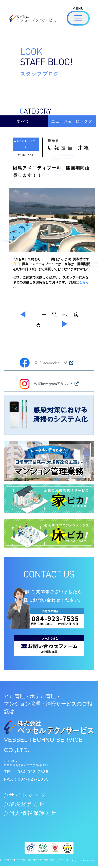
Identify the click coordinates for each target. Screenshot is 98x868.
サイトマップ (28, 795)
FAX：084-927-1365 (26, 779)
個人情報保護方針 (33, 813)
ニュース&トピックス (72, 121)
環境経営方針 (27, 804)
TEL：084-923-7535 (26, 772)
